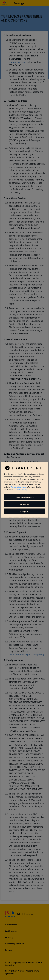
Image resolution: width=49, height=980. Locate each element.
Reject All (24, 504)
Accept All (25, 511)
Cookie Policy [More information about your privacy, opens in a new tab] (21, 489)
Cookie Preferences (25, 497)
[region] (24, 490)
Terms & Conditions (19, 487)
